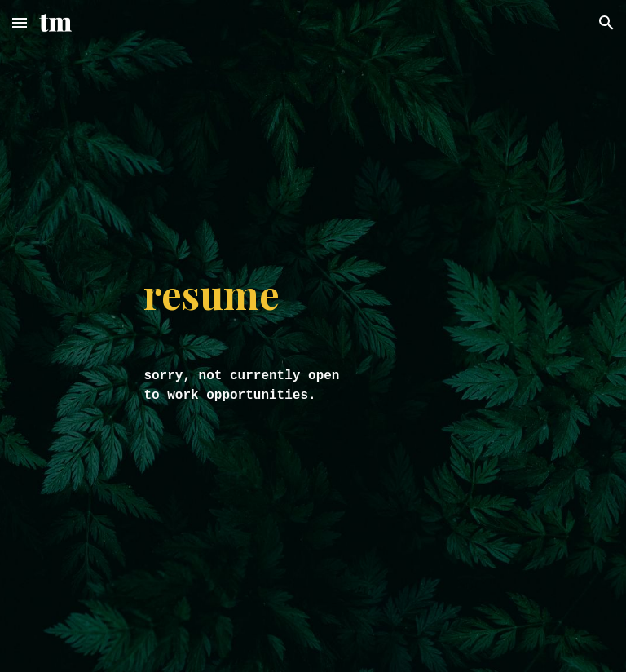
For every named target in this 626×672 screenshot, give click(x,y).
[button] (20, 22)
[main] (244, 294)
